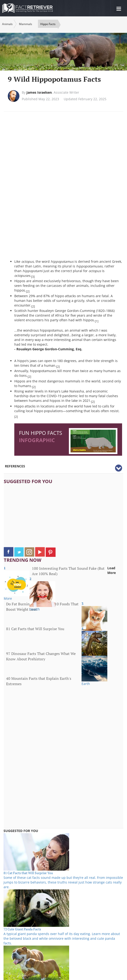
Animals (7, 24)
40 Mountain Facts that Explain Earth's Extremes (39, 681)
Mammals (26, 24)
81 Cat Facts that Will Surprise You (35, 629)
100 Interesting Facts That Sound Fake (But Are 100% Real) (68, 571)
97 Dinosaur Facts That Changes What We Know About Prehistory (41, 656)
